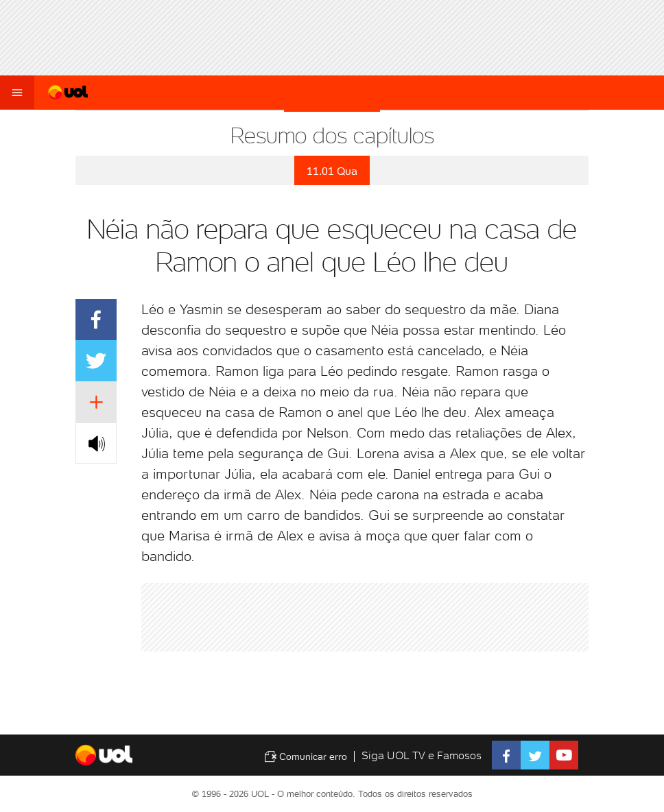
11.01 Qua (332, 171)
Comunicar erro (306, 756)
